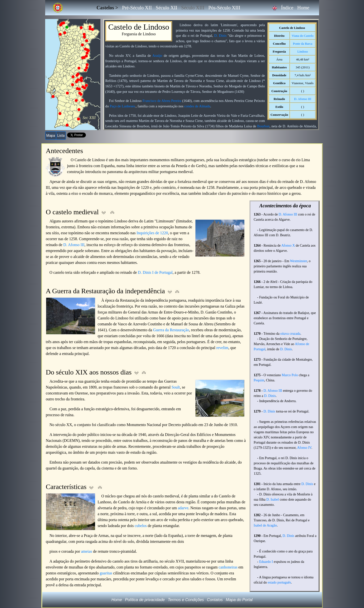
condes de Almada (197, 106)
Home (303, 8)
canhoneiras (228, 567)
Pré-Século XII (137, 8)
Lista (61, 136)
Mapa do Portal (239, 600)
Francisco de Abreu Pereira (162, 101)
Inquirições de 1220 (152, 233)
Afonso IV (304, 448)
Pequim (259, 380)
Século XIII (193, 8)
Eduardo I (266, 562)
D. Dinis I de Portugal (155, 272)
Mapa (51, 136)
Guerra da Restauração (171, 330)
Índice (287, 8)
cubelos (141, 526)
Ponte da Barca (303, 44)
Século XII (166, 8)
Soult (176, 387)
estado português (279, 582)
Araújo (157, 56)
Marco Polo (290, 375)
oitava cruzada (290, 334)
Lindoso (303, 51)
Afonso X (288, 245)
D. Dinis (220, 36)
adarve (183, 508)
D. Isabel (273, 500)
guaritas (106, 573)
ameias (86, 551)
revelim (222, 348)
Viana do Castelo (303, 36)
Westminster (298, 261)
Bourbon (263, 126)
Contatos (215, 600)
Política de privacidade (145, 600)
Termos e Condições (186, 600)
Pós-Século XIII (224, 8)
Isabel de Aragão (265, 525)
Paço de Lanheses (122, 106)
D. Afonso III (303, 99)
